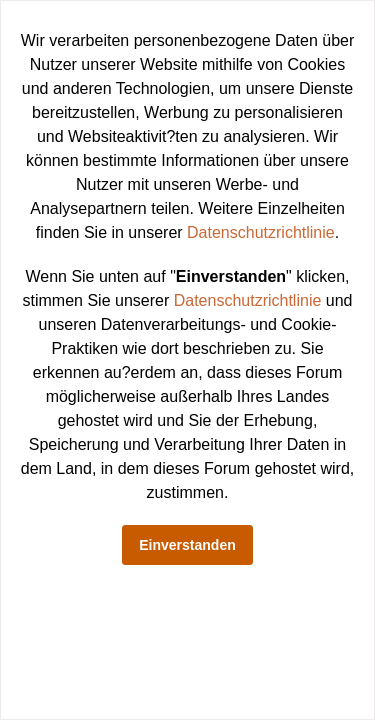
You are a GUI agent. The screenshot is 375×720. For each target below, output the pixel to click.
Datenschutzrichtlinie (261, 232)
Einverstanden (187, 545)
